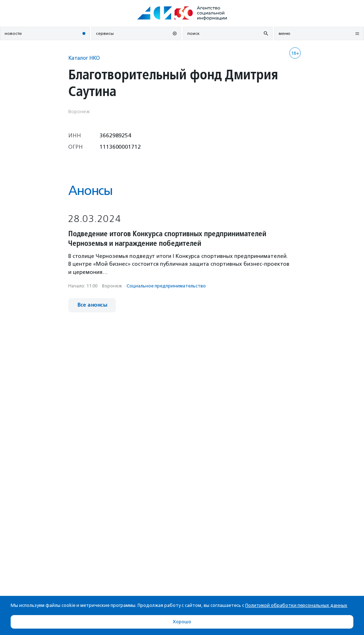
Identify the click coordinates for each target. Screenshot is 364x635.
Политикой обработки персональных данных (296, 605)
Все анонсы (92, 305)
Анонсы (90, 190)
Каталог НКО (84, 58)
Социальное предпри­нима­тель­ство (166, 286)
